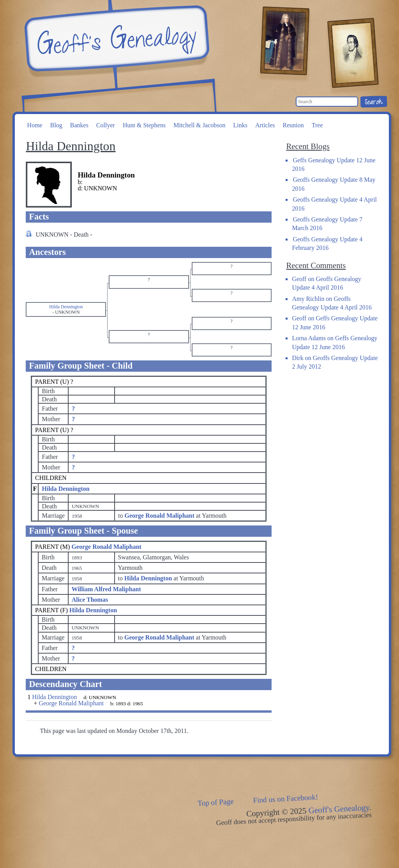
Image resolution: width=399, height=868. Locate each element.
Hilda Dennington (65, 489)
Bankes (79, 125)
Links (240, 125)
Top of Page (216, 802)
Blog (56, 125)
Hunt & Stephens (144, 125)
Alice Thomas (90, 600)
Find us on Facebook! (286, 799)
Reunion (293, 125)
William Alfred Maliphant (106, 589)
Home (35, 125)
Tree (317, 125)
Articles (265, 125)
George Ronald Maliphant (106, 547)
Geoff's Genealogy (116, 39)
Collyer (106, 125)
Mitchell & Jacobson (199, 125)
